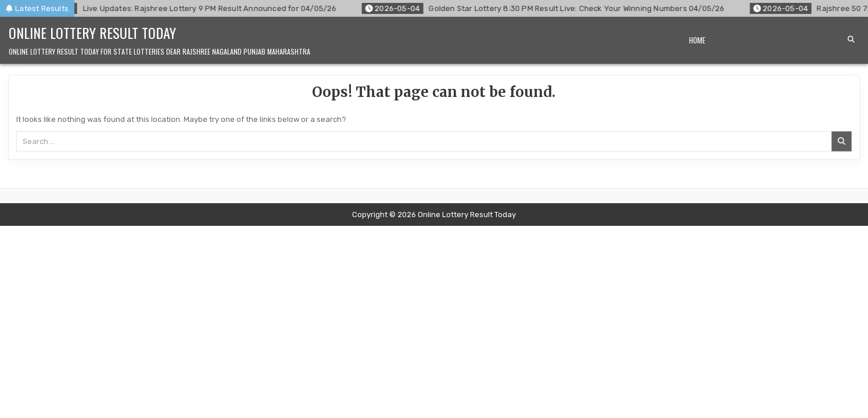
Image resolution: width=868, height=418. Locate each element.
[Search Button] (851, 39)
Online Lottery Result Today (92, 33)
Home (697, 40)
